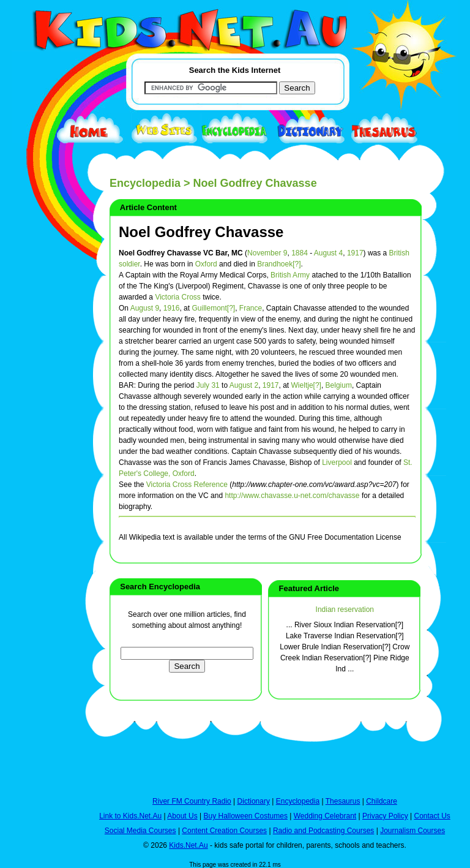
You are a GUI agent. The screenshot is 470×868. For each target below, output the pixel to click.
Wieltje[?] (306, 385)
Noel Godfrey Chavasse (201, 232)
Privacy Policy (385, 816)
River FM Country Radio (192, 801)
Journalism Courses (412, 831)
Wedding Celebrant (325, 816)
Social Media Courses (140, 831)
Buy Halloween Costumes (245, 816)
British (399, 253)
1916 (172, 308)
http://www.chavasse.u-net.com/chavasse (292, 496)
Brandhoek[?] (279, 264)
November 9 (267, 253)
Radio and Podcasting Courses (323, 831)
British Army (290, 275)
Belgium (339, 385)
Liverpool (337, 462)
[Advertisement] (42, 448)
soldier (129, 264)
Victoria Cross (177, 297)
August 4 (328, 253)
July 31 (208, 385)
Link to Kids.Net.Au (130, 816)
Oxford (206, 264)
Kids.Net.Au (188, 845)
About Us (182, 816)
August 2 (244, 385)
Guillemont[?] (213, 308)
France (251, 308)
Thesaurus (343, 801)
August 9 (145, 308)
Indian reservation (345, 609)
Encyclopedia (145, 183)
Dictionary (254, 801)
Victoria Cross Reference (187, 485)
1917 (355, 253)
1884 (300, 253)
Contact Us (432, 816)
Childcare (382, 801)
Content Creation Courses (224, 831)
